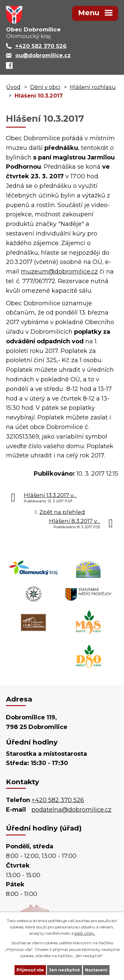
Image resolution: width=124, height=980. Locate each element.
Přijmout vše (30, 970)
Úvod (13, 87)
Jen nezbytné (64, 970)
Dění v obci (45, 87)
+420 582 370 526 (58, 800)
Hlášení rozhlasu (93, 87)
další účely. (85, 933)
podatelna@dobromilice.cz (71, 810)
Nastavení (96, 970)
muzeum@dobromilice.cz (59, 272)
